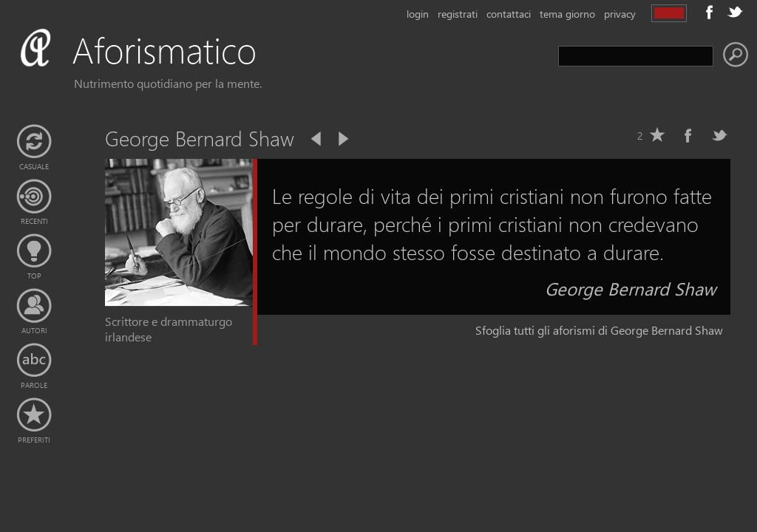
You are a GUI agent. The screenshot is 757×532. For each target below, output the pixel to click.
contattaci (509, 14)
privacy (620, 14)
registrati (458, 14)
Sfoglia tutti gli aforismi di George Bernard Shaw (599, 330)
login (418, 14)
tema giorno (567, 14)
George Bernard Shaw (630, 288)
